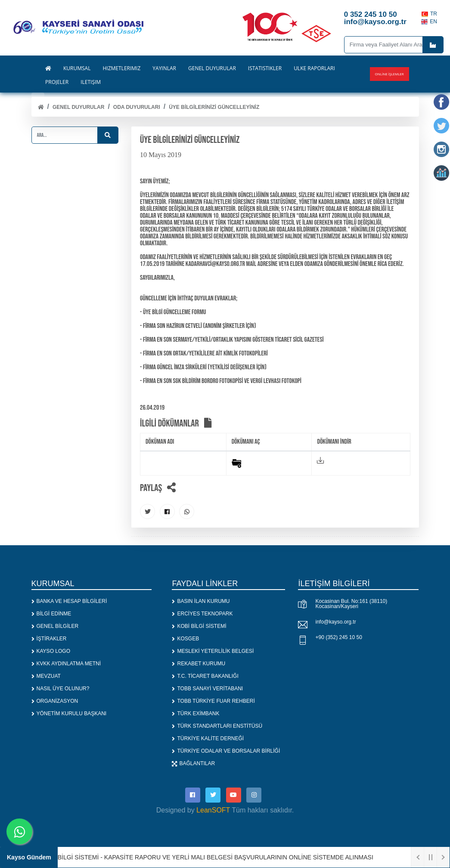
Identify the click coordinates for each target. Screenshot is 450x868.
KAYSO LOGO (51, 651)
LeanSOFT (213, 810)
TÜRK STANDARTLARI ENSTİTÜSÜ (217, 726)
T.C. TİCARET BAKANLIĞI (205, 676)
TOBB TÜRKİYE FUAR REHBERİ (213, 701)
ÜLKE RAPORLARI (314, 68)
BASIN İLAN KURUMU (201, 601)
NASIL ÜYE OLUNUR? (61, 689)
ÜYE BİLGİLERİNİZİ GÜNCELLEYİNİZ (214, 107)
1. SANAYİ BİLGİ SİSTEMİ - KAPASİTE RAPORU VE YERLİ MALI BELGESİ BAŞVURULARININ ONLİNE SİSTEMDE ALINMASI (201, 857)
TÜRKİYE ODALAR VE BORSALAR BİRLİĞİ (226, 751)
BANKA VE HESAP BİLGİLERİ (69, 601)
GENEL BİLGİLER (55, 626)
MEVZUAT (46, 676)
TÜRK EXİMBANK (196, 714)
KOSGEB (185, 639)
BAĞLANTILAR (193, 763)
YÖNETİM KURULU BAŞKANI (69, 714)
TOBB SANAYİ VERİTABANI (207, 689)
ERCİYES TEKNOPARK (202, 614)
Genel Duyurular (78, 107)
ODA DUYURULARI (137, 107)
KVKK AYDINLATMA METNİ (66, 664)
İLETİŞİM (91, 82)
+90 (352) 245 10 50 (338, 637)
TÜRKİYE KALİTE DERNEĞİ (208, 738)
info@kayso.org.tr (335, 622)
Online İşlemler (389, 74)
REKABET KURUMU (199, 664)
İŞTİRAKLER (49, 639)
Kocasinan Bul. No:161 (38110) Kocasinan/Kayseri (351, 604)
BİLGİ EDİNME (51, 614)
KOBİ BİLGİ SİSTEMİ (199, 626)
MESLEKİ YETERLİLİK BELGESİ (213, 651)
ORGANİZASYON (55, 701)
